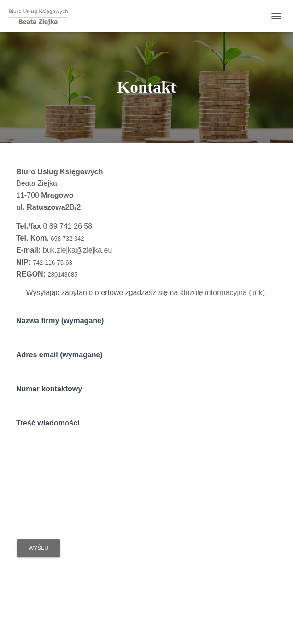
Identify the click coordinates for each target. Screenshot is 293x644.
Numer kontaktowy (95, 398)
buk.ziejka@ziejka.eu (78, 250)
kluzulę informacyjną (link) (223, 292)
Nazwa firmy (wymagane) (95, 330)
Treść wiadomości (96, 473)
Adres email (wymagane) (95, 364)
